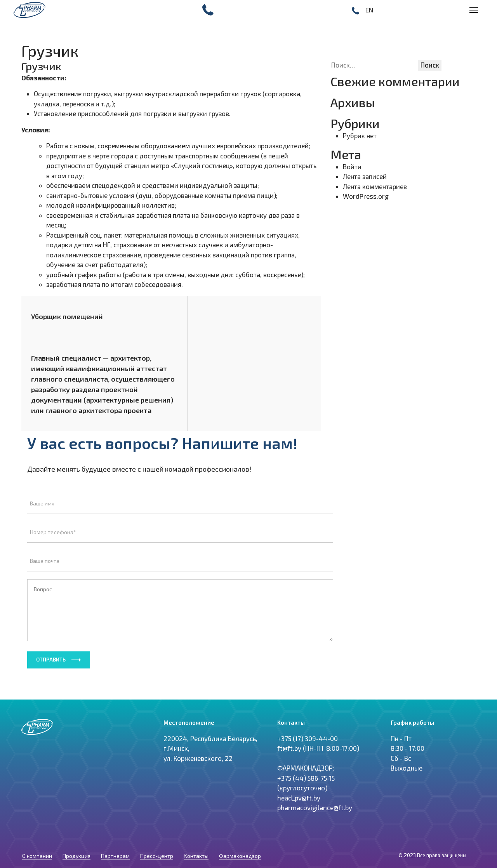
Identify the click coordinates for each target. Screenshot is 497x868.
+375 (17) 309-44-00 (308, 720)
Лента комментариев (375, 186)
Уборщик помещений (67, 316)
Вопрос (180, 579)
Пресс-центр (157, 831)
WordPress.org (366, 196)
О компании (37, 831)
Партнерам (115, 831)
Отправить (51, 628)
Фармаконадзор (240, 831)
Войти (352, 167)
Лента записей (365, 176)
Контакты (196, 831)
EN (369, 10)
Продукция (76, 831)
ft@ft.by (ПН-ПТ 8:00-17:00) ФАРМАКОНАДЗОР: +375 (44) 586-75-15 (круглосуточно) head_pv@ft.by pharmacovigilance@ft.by (318, 760)
